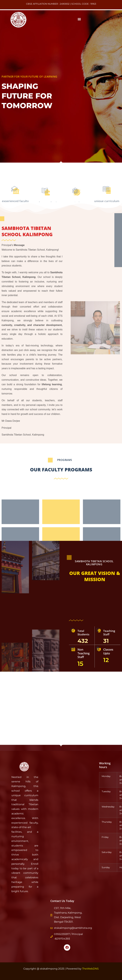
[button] (79, 19)
